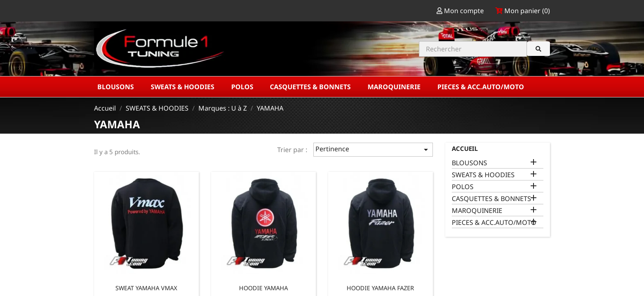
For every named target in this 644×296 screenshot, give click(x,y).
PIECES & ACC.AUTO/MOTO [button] (482, 87)
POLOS (463, 187)
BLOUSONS (469, 163)
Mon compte (461, 11)
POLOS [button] (243, 87)
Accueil (465, 148)
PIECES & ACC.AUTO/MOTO (494, 223)
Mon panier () (523, 11)
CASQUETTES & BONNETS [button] (311, 87)
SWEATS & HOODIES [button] (183, 87)
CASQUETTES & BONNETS (491, 199)
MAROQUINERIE (477, 211)
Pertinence (373, 149)
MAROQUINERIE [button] (395, 87)
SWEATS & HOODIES (483, 175)
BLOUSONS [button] (116, 87)
